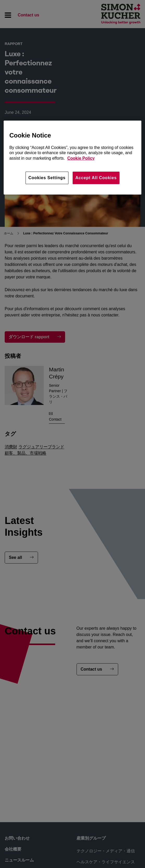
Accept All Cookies (96, 178)
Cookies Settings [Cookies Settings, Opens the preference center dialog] (47, 178)
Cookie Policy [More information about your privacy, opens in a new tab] (81, 158)
